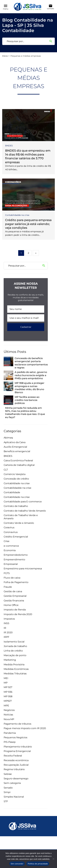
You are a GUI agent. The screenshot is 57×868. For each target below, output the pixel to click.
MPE (6, 706)
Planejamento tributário (18, 747)
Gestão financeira (14, 601)
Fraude (8, 587)
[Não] (53, 859)
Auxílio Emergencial (15, 447)
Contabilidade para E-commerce (23, 502)
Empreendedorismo (16, 555)
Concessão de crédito (16, 479)
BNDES (9, 146)
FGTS (7, 573)
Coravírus (9, 527)
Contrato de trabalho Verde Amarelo (25, 511)
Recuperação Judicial (16, 765)
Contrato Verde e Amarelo (19, 523)
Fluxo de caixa (12, 578)
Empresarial (11, 564)
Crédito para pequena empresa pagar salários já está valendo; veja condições (28, 224)
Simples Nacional (14, 797)
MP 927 (8, 687)
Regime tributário (14, 769)
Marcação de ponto (15, 655)
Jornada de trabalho (15, 646)
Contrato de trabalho (16, 506)
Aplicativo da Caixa (15, 442)
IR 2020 (8, 632)
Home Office (11, 605)
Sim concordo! (17, 864)
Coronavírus (11, 532)
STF (6, 801)
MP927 (8, 701)
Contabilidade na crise (17, 497)
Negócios (9, 710)
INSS (6, 623)
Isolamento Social (14, 642)
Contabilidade (12, 492)
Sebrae (8, 774)
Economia (10, 550)
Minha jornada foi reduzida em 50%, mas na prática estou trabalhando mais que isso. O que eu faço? (25, 413)
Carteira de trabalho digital (19, 465)
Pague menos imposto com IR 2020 (25, 728)
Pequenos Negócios (15, 737)
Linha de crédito (13, 651)
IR (5, 628)
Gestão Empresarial (15, 596)
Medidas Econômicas (16, 669)
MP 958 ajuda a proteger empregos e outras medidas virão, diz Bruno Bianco (30, 388)
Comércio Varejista (15, 474)
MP (6, 683)
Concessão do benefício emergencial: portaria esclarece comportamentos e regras (31, 363)
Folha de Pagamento (16, 582)
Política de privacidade (38, 864)
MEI (6, 678)
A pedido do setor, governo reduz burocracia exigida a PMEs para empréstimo (31, 375)
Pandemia (10, 733)
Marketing (10, 660)
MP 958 (8, 696)
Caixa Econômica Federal (18, 461)
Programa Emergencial (17, 751)
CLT (6, 470)
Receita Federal (13, 756)
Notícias (8, 715)
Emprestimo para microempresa (23, 569)
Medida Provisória (14, 665)
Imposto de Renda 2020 (18, 614)
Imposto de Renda (15, 610)
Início (5, 56)
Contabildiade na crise (17, 483)
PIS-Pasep (10, 742)
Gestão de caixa (13, 591)
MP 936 (8, 692)
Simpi (7, 792)
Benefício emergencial (17, 451)
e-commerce (11, 546)
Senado (8, 788)
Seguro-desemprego (16, 779)
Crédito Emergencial (16, 537)
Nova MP (9, 719)
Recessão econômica (16, 760)
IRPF (6, 637)
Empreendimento (14, 560)
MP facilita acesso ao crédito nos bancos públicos (27, 400)
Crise (7, 541)
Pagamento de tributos (17, 724)
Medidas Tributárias (15, 674)
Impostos (9, 619)
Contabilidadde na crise (17, 215)
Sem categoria (12, 783)
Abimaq (8, 438)
